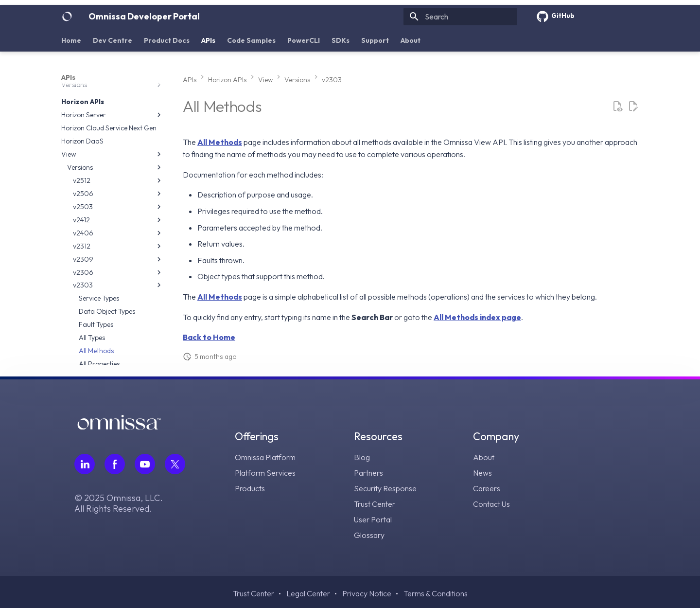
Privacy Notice (367, 593)
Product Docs (167, 40)
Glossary (369, 535)
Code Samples (251, 40)
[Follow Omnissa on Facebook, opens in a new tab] (115, 464)
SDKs (341, 40)
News (482, 473)
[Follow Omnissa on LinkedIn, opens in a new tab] (85, 464)
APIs (208, 40)
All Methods (220, 142)
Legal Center (308, 593)
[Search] (460, 17)
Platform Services (265, 473)
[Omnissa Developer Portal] (67, 17)
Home (71, 40)
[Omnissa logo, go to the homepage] (119, 426)
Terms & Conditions (436, 593)
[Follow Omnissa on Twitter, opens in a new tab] (175, 464)
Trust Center (375, 504)
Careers (487, 488)
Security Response (385, 488)
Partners (368, 473)
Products (250, 488)
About (411, 40)
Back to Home (209, 337)
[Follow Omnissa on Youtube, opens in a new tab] (145, 464)
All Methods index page (477, 317)
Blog (362, 457)
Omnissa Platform (265, 457)
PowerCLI (304, 40)
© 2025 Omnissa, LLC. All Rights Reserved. (119, 503)
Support (375, 40)
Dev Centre (113, 40)
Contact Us (491, 504)
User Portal (373, 519)
